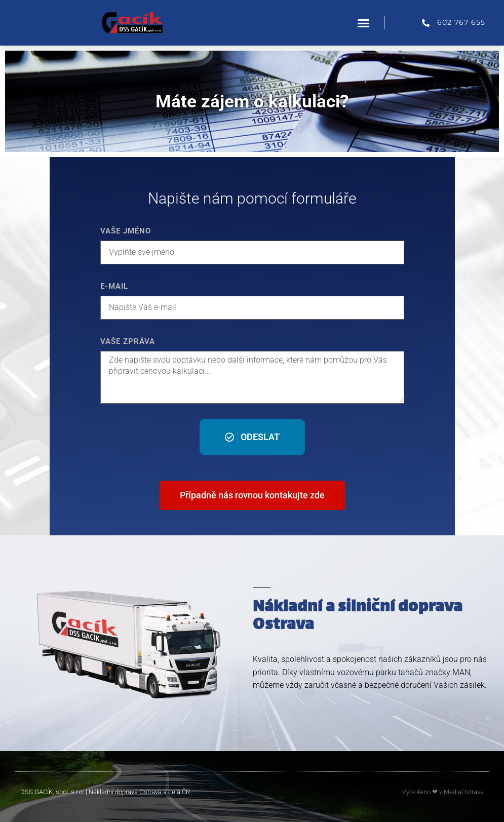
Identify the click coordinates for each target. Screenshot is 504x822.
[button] (364, 23)
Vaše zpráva (128, 341)
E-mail (114, 286)
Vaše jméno (126, 231)
